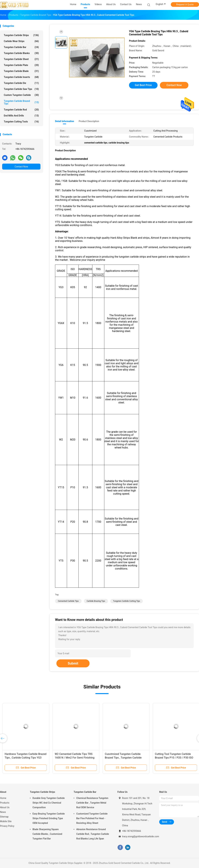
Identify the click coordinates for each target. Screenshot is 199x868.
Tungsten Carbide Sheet (21, 59)
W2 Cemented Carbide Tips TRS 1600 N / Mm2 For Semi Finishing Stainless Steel (75, 758)
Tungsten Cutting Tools (21, 122)
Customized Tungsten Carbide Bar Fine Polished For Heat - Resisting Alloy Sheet (92, 818)
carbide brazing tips (96, 601)
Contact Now (21, 167)
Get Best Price (143, 85)
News (3, 812)
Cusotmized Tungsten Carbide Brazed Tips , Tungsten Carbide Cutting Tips (123, 758)
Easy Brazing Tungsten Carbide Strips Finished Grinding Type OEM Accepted (49, 818)
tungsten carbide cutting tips (127, 601)
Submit (73, 663)
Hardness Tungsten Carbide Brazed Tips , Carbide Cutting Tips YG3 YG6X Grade (26, 758)
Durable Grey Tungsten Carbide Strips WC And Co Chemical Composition (49, 803)
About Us (5, 807)
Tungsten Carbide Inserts (21, 77)
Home (3, 798)
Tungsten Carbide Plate (21, 65)
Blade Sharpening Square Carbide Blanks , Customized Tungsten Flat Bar (47, 834)
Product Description (89, 121)
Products (5, 803)
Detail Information (65, 121)
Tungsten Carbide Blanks (21, 53)
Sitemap (4, 817)
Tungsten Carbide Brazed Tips (21, 102)
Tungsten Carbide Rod (21, 110)
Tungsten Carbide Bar (21, 47)
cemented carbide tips (68, 601)
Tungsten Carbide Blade (21, 71)
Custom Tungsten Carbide (21, 95)
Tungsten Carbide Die (21, 83)
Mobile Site (6, 821)
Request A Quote (185, 4)
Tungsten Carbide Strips (21, 35)
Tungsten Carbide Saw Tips (21, 89)
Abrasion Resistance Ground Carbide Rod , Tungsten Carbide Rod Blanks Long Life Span (93, 834)
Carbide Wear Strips (21, 41)
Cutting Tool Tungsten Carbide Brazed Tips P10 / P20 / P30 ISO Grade (174, 758)
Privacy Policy (7, 826)
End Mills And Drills (21, 116)
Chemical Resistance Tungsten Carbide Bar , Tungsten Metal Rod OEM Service (92, 803)
